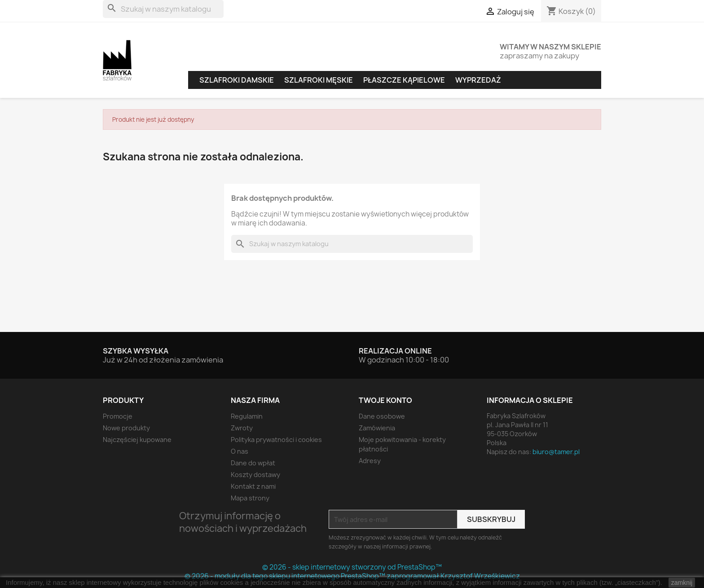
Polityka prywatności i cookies (276, 440)
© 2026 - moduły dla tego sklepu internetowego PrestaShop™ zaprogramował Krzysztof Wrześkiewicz (352, 576)
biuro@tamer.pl (556, 452)
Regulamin (247, 416)
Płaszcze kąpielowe (404, 80)
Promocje (118, 416)
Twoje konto (385, 400)
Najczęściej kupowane (137, 440)
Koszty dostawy (255, 475)
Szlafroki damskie (237, 80)
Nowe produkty (126, 428)
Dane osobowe (382, 416)
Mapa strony (250, 498)
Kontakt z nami (253, 486)
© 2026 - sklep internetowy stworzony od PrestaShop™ (352, 567)
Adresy (370, 461)
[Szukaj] (163, 9)
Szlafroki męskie (319, 80)
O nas (240, 451)
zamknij (682, 583)
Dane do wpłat (253, 463)
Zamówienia (377, 428)
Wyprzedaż (478, 80)
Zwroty (242, 428)
